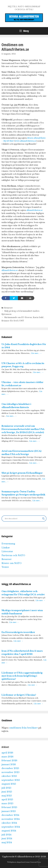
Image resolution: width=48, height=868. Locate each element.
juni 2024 (7, 839)
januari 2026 (9, 764)
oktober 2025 (9, 776)
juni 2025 (7, 792)
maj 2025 (7, 796)
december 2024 (10, 815)
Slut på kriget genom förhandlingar (22, 473)
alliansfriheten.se (34, 210)
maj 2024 (7, 842)
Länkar (6, 548)
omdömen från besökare (23, 728)
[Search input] (23, 519)
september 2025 (11, 780)
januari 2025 (9, 811)
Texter (5, 567)
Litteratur (7, 551)
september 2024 (11, 827)
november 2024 (11, 819)
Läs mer (40, 600)
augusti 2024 (9, 831)
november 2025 (10, 772)
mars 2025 (7, 803)
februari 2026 (9, 761)
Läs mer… (36, 353)
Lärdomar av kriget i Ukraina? (19, 695)
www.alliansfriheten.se (26, 141)
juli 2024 (6, 835)
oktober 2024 (9, 823)
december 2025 (10, 768)
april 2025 (7, 800)
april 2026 (7, 753)
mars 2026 (7, 757)
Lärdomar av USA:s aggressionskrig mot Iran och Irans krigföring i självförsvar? (22, 676)
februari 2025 (9, 807)
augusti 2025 (9, 784)
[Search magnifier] (43, 519)
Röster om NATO (12, 563)
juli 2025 (6, 788)
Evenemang (8, 544)
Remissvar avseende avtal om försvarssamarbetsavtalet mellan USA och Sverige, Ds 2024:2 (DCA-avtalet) (23, 429)
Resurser (8, 308)
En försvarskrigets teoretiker (18, 632)
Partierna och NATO (13, 555)
